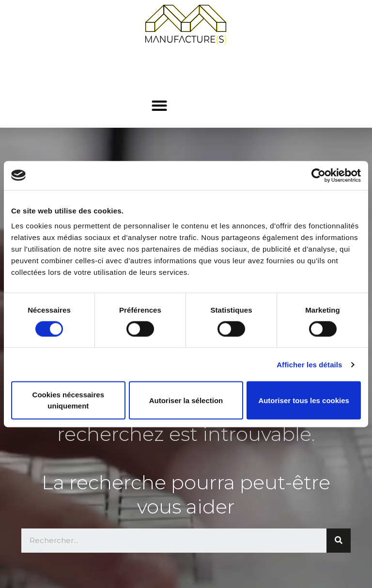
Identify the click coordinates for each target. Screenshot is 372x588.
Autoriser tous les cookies (304, 400)
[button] (159, 105)
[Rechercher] (339, 541)
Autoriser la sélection (186, 400)
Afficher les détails (309, 364)
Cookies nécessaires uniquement (68, 400)
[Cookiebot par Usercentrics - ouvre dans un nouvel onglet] (318, 175)
